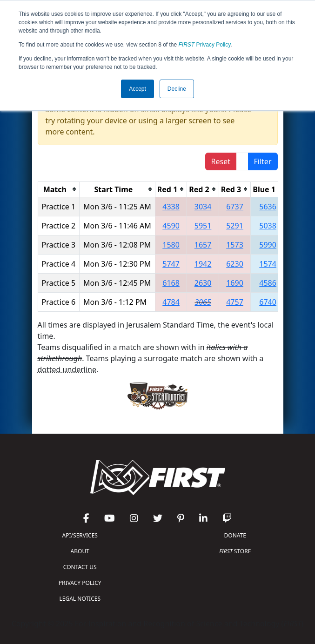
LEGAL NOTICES (80, 599)
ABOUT (80, 551)
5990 (268, 245)
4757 (235, 302)
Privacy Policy (205, 45)
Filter (263, 161)
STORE (235, 551)
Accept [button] (137, 89)
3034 (203, 207)
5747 (171, 264)
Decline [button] (177, 89)
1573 (235, 245)
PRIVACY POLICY (80, 583)
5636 (268, 207)
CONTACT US (80, 567)
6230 (235, 264)
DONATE (235, 535)
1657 (203, 245)
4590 (171, 226)
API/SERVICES (80, 535)
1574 (268, 264)
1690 (235, 283)
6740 (268, 302)
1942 (203, 264)
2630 (203, 283)
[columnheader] (59, 189)
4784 (171, 302)
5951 (203, 226)
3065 (203, 302)
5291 (235, 226)
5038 (268, 226)
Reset (221, 161)
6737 (235, 207)
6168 (171, 283)
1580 (171, 245)
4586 (268, 283)
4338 (171, 207)
